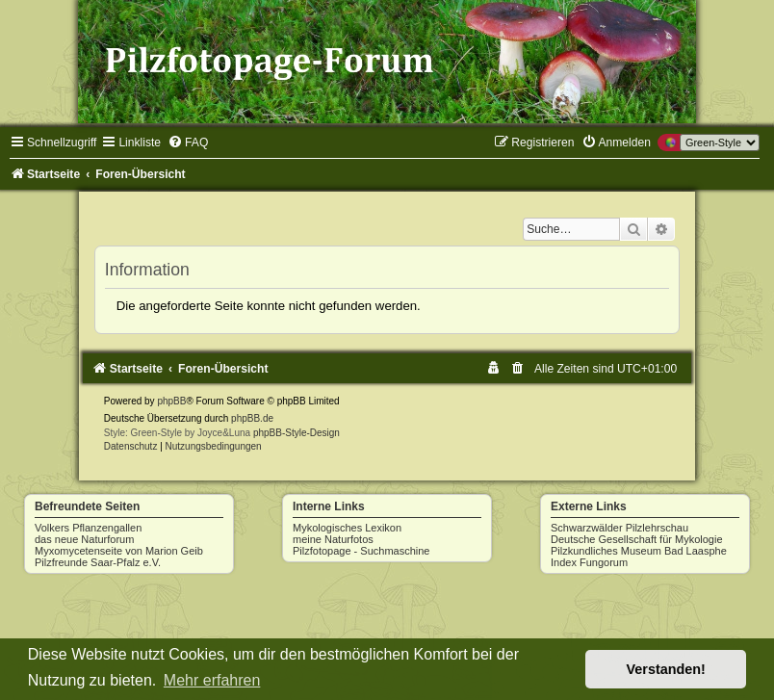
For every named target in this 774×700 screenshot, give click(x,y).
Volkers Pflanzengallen (88, 528)
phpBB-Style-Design (297, 433)
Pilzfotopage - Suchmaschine (361, 551)
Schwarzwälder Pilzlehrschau (619, 528)
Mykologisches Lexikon (347, 528)
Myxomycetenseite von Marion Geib (119, 551)
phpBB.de (252, 418)
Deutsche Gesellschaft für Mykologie (637, 539)
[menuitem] (188, 143)
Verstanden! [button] (666, 669)
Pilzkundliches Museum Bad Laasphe (639, 551)
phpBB (171, 401)
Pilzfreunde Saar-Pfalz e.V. (98, 562)
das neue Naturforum (84, 539)
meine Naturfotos (333, 539)
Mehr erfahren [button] (212, 680)
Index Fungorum (589, 562)
